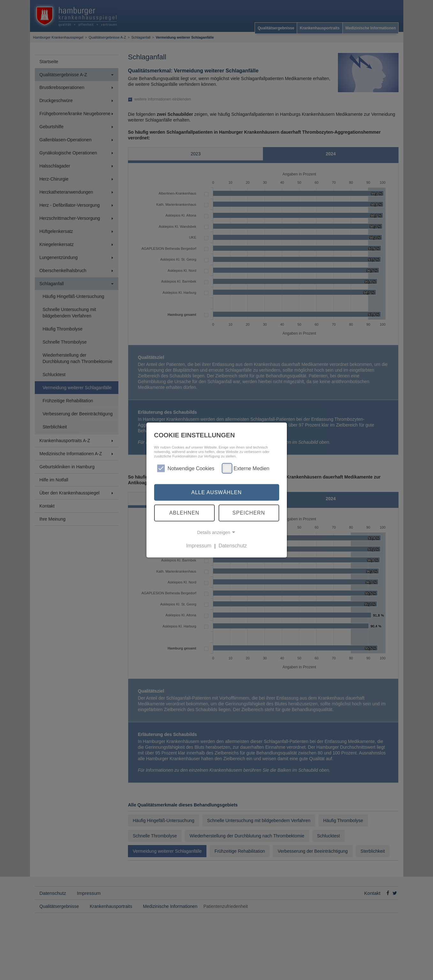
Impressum (199, 546)
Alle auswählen (216, 492)
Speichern (249, 513)
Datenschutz (233, 546)
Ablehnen (184, 513)
